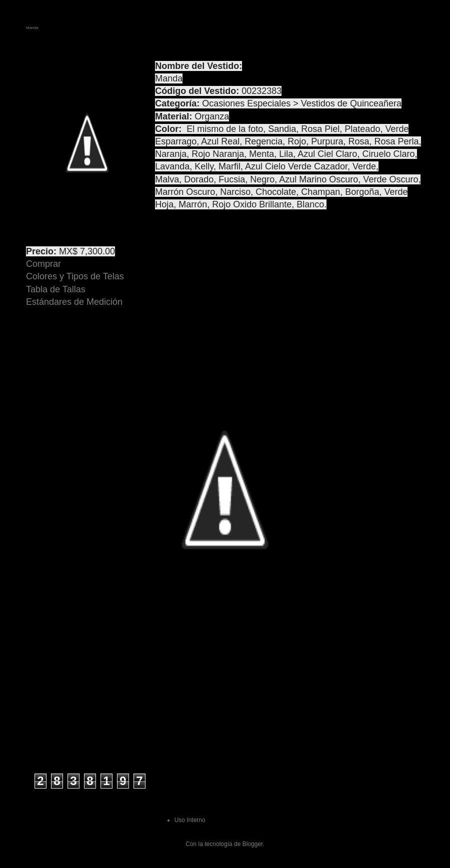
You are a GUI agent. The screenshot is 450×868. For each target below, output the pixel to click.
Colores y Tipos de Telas (75, 276)
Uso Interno (190, 820)
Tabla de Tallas (56, 289)
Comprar (43, 264)
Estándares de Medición (74, 302)
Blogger (253, 844)
